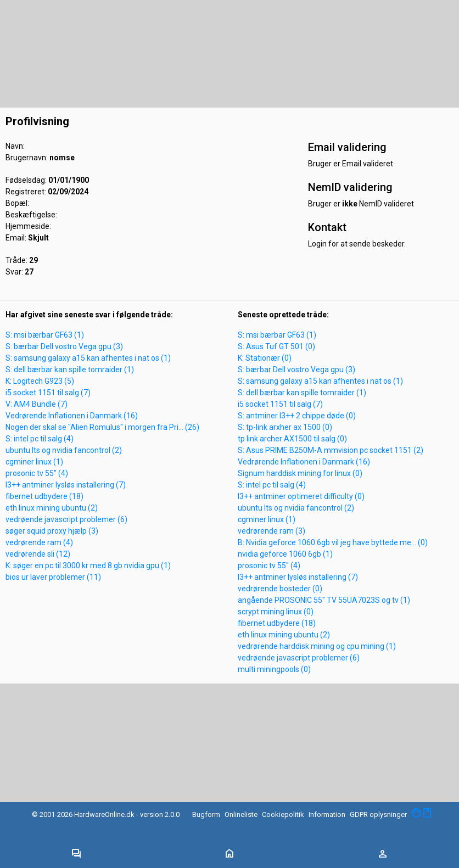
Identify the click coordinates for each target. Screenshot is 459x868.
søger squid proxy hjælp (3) (52, 531)
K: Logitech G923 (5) (40, 381)
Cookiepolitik (283, 814)
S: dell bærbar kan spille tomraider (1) (70, 369)
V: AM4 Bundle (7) (37, 404)
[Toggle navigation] (76, 854)
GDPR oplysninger (378, 814)
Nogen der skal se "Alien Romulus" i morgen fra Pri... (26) (102, 427)
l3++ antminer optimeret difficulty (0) (301, 496)
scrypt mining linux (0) (276, 612)
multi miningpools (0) (274, 669)
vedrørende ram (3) (272, 531)
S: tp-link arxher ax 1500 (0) (285, 427)
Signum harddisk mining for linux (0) (300, 473)
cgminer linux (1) (34, 462)
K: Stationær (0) (265, 358)
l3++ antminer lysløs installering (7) (66, 485)
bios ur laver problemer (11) (53, 577)
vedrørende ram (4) (39, 542)
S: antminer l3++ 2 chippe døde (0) (297, 416)
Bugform (206, 814)
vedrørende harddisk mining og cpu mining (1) (317, 646)
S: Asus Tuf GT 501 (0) (276, 346)
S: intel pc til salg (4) (40, 439)
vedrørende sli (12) (38, 554)
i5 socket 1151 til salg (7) (48, 393)
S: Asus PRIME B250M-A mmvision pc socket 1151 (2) (331, 450)
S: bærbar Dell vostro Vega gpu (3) (64, 346)
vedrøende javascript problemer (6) (66, 519)
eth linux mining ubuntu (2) (52, 508)
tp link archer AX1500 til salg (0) (292, 439)
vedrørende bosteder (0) (280, 589)
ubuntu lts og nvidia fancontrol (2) (64, 450)
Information (327, 814)
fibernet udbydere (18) (44, 496)
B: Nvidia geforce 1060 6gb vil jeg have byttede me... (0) (333, 542)
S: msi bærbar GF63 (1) (45, 335)
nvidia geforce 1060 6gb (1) (285, 554)
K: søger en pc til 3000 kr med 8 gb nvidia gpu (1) (88, 565)
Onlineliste (241, 814)
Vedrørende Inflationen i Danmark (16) (72, 416)
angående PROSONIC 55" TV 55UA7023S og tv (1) (324, 600)
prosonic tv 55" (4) (37, 473)
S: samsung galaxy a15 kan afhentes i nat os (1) (88, 358)
